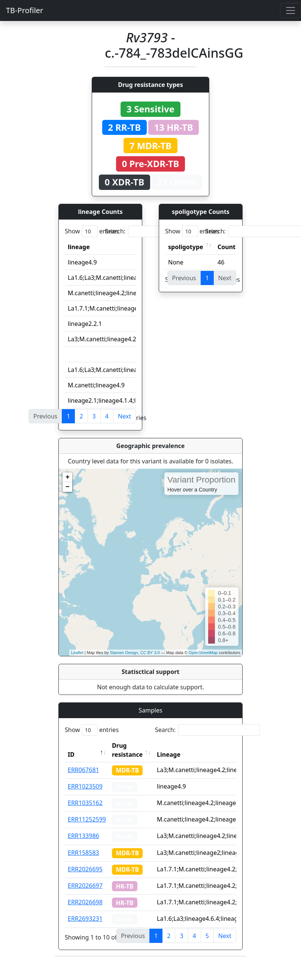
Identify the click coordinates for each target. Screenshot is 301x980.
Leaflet (77, 653)
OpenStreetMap (203, 653)
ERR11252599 (87, 819)
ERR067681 (83, 770)
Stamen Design (124, 653)
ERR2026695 (85, 869)
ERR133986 (83, 836)
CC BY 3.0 (150, 653)
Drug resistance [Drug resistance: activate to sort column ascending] (127, 750)
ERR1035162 (85, 803)
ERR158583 (83, 853)
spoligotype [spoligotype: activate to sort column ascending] (186, 247)
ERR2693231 (85, 919)
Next (124, 416)
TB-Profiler (25, 10)
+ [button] (68, 477)
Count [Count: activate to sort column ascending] (226, 247)
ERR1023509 (85, 786)
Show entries (92, 231)
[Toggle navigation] (291, 10)
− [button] (68, 487)
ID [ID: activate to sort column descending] (71, 754)
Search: (157, 231)
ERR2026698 (85, 902)
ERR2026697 (85, 886)
